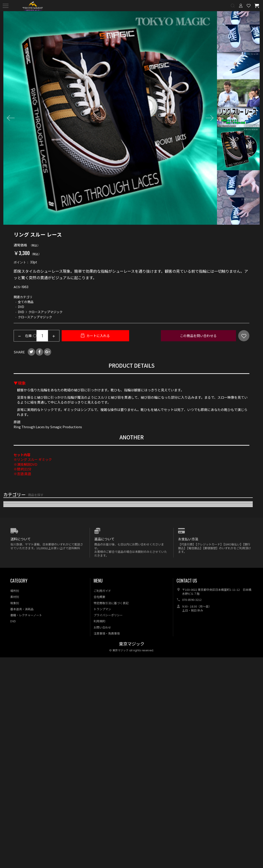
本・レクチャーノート (20, 650)
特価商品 (10, 701)
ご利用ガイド (102, 800)
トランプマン (102, 819)
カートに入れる (98, 336)
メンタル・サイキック (20, 609)
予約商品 (10, 712)
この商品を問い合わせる (198, 336)
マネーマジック (15, 547)
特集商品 (10, 681)
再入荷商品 (12, 517)
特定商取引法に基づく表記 (111, 813)
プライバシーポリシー (108, 825)
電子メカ (10, 619)
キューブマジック (17, 578)
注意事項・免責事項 (107, 843)
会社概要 (99, 807)
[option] (110, 118)
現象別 (15, 813)
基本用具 (10, 660)
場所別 (15, 800)
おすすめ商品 (13, 527)
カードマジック (15, 537)
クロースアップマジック (22, 558)
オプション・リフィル (20, 671)
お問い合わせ (102, 837)
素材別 (15, 807)
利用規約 (99, 831)
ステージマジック (17, 568)
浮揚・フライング (17, 599)
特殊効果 (10, 630)
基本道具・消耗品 (22, 819)
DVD (7, 640)
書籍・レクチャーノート (26, 825)
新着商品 (10, 506)
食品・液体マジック (18, 588)
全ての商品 (12, 691)
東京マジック (132, 854)
